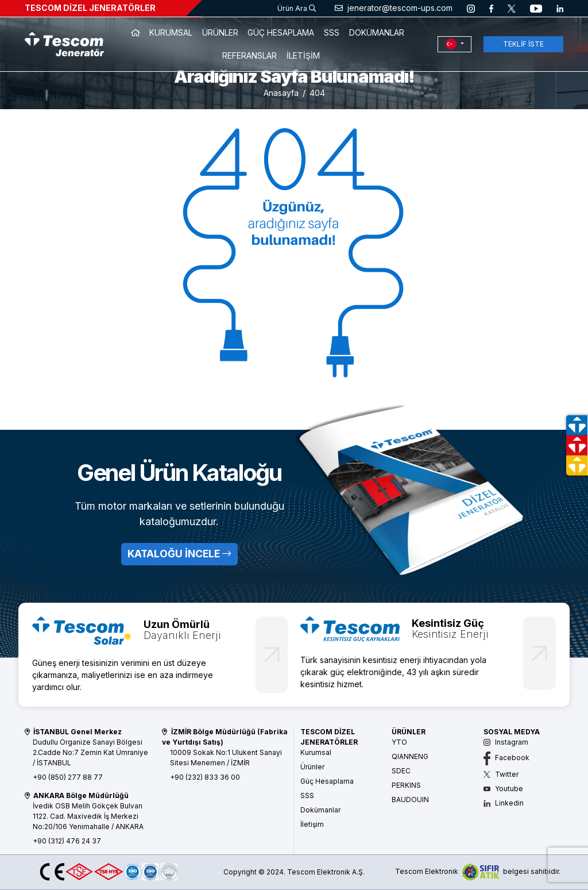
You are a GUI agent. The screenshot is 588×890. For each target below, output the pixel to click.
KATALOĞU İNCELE (179, 554)
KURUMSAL (171, 32)
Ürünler (312, 767)
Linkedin (504, 803)
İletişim (312, 824)
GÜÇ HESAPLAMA (281, 32)
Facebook (506, 758)
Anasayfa (281, 93)
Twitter (501, 774)
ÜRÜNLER (220, 32)
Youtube (503, 789)
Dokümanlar (320, 810)
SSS (332, 32)
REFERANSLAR (249, 55)
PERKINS (406, 785)
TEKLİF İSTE (523, 44)
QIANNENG (410, 756)
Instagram (506, 742)
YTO (399, 742)
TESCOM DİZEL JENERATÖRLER (90, 8)
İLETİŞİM (303, 55)
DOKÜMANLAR (377, 32)
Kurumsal (316, 752)
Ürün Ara (297, 8)
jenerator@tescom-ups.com (394, 8)
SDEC (401, 771)
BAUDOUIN (410, 800)
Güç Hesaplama (327, 781)
